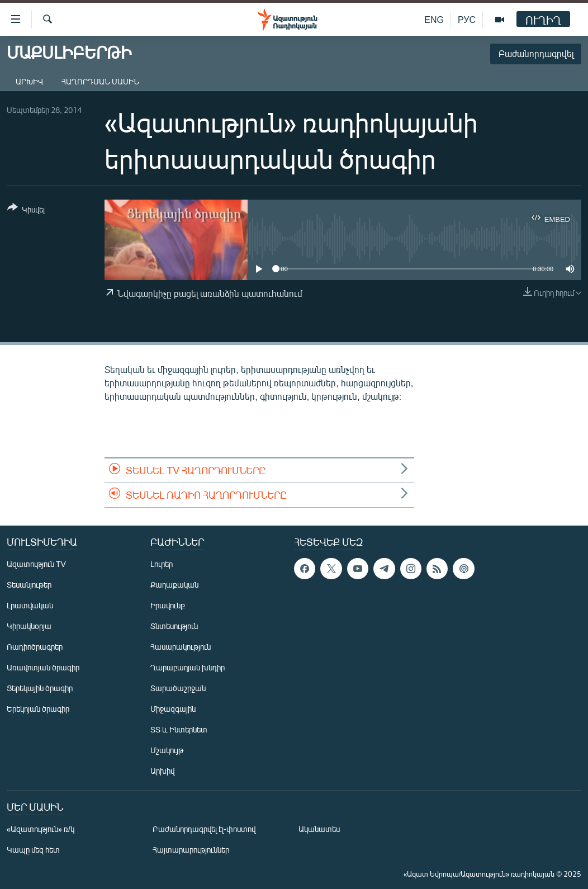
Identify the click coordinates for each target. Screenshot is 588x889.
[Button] (26, 211)
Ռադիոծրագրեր (35, 647)
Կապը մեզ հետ (33, 850)
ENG (434, 19)
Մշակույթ (167, 750)
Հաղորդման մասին (100, 81)
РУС (467, 19)
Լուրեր (162, 564)
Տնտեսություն (174, 626)
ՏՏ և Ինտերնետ (179, 729)
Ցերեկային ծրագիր (40, 688)
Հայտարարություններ (191, 850)
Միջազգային (173, 709)
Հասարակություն (181, 647)
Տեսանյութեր (29, 585)
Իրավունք (168, 605)
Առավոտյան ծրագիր (43, 667)
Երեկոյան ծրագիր (38, 709)
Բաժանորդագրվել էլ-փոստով (204, 829)
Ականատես (319, 829)
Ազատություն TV (36, 564)
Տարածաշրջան (178, 688)
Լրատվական (30, 605)
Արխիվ (30, 81)
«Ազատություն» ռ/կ (41, 829)
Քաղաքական (174, 585)
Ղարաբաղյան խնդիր (188, 667)
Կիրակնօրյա (29, 626)
